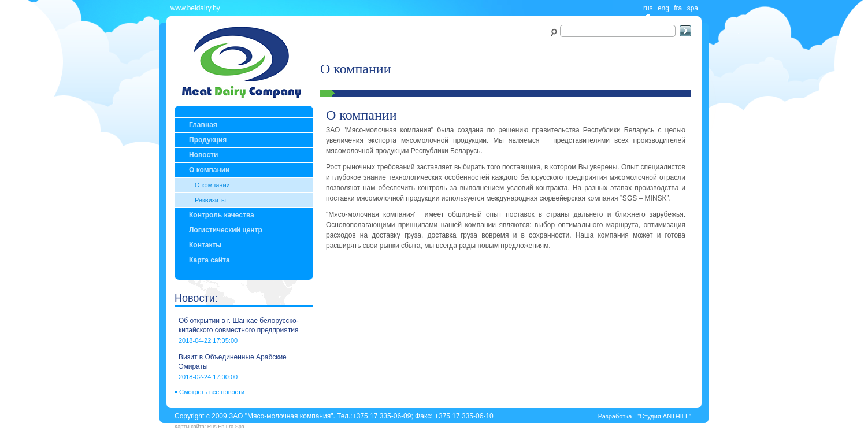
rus (648, 8)
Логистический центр (226, 230)
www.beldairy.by (195, 8)
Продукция (208, 140)
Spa (240, 427)
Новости (203, 155)
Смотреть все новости (212, 392)
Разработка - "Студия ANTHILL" (645, 416)
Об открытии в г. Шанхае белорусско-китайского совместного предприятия (239, 325)
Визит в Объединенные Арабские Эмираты (233, 362)
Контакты (205, 245)
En (221, 427)
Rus (212, 427)
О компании (209, 170)
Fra (230, 427)
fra (678, 8)
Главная (203, 125)
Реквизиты (210, 200)
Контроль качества (222, 215)
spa (693, 8)
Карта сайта (209, 260)
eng (663, 8)
